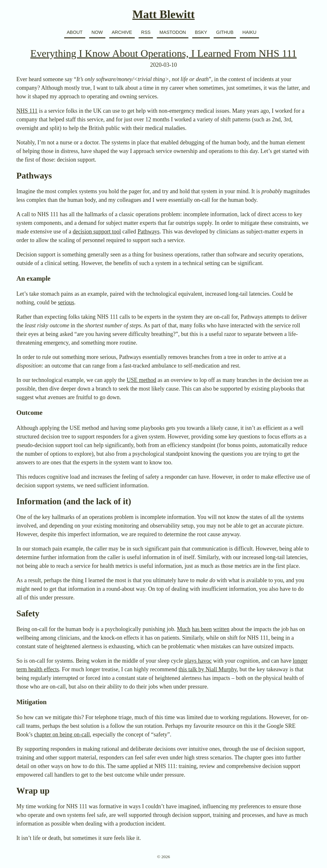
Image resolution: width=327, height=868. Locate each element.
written (221, 629)
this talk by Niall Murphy (208, 669)
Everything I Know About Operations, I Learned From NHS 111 (163, 53)
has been (202, 629)
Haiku (249, 32)
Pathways (149, 232)
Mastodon (173, 32)
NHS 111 (27, 111)
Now (97, 32)
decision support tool (97, 232)
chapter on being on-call (62, 735)
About (75, 32)
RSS (146, 32)
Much (184, 629)
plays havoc (198, 661)
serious (66, 302)
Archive (122, 32)
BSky (201, 32)
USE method (142, 380)
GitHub (225, 32)
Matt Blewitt (164, 14)
